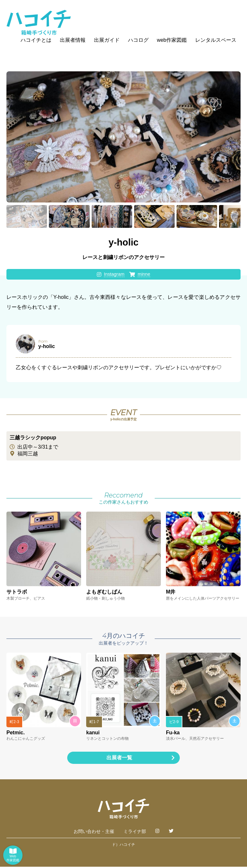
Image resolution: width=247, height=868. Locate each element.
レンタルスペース (216, 40)
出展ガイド (107, 40)
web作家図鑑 (172, 40)
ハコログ (138, 40)
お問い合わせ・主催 (94, 833)
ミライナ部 (135, 833)
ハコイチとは (36, 40)
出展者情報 (73, 40)
